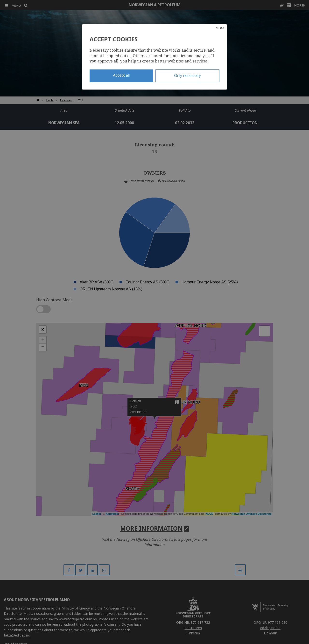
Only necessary (187, 76)
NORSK (220, 28)
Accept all (121, 75)
